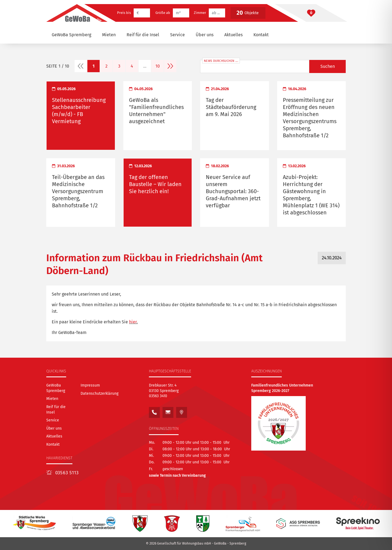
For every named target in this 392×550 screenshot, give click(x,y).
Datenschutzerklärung (99, 393)
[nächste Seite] (170, 66)
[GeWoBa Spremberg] (71, 35)
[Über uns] (205, 35)
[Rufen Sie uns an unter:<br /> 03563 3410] (154, 411)
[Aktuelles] (233, 35)
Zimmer (200, 13)
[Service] (177, 35)
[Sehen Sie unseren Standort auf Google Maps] (182, 411)
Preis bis (124, 13)
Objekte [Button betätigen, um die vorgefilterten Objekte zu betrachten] (247, 13)
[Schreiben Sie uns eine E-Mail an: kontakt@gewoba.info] (168, 411)
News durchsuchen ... (221, 61)
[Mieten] (109, 35)
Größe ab (163, 13)
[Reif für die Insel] (143, 35)
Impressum (90, 385)
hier (133, 322)
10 (158, 66)
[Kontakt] (261, 35)
